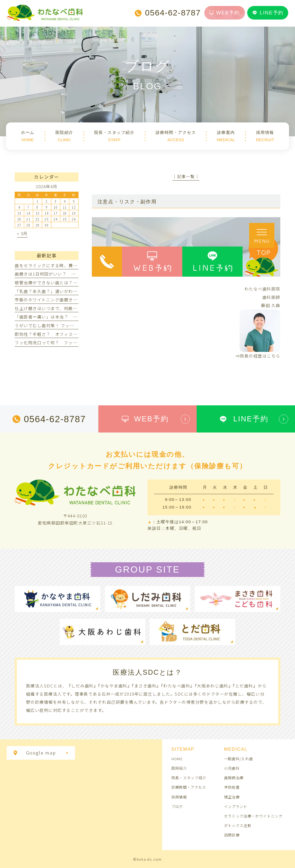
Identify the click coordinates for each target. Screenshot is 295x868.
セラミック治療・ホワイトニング (253, 816)
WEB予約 (225, 13)
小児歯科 (232, 768)
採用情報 (179, 797)
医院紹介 (179, 768)
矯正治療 (232, 797)
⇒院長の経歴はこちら (258, 356)
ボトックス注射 (238, 825)
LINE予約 (268, 13)
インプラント (236, 806)
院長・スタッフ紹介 (189, 778)
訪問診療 (232, 835)
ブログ (177, 806)
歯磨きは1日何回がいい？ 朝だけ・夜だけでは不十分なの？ (76, 274)
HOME (177, 759)
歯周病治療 (234, 778)
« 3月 (22, 233)
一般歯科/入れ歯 (239, 759)
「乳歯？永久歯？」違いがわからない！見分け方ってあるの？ (77, 291)
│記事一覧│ (186, 176)
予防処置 (232, 787)
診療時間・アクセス (189, 787)
